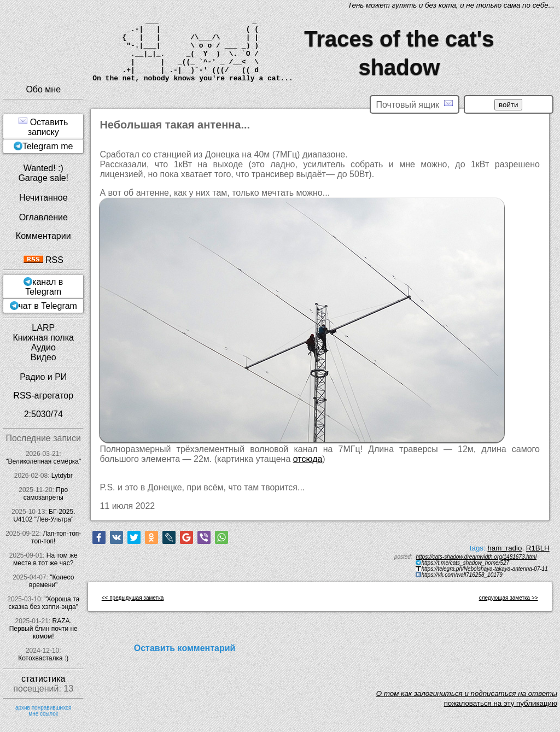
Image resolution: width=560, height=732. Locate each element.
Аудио (43, 347)
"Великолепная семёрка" (43, 461)
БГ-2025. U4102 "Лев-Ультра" (44, 516)
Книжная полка (43, 338)
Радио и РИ (43, 377)
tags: (478, 548)
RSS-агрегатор (43, 396)
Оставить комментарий (185, 648)
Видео (43, 357)
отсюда (308, 459)
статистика (43, 679)
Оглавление (43, 217)
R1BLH (538, 548)
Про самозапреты (46, 494)
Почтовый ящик (415, 104)
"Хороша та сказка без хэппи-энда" (44, 603)
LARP (43, 328)
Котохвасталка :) (43, 658)
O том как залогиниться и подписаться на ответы (467, 693)
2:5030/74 (43, 414)
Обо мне (43, 89)
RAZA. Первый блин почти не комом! (43, 629)
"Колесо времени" (51, 581)
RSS (43, 260)
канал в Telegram (44, 287)
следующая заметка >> (509, 598)
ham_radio (504, 548)
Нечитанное (43, 198)
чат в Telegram (48, 306)
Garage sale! (43, 178)
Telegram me (48, 146)
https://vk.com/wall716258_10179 (462, 575)
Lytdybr (62, 476)
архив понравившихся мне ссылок (43, 711)
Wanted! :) (43, 168)
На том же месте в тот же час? (45, 559)
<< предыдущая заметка (133, 598)
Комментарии (43, 236)
